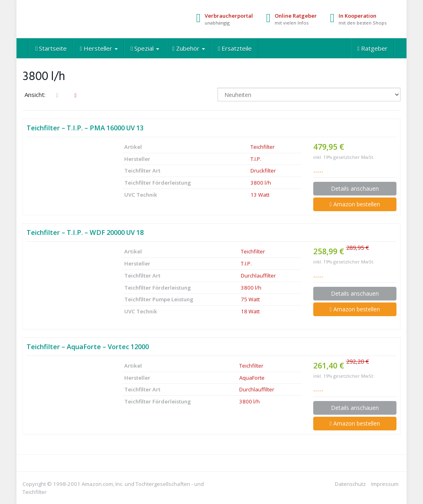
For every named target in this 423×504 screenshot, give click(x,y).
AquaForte (252, 378)
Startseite (51, 48)
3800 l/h (261, 183)
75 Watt (250, 299)
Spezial (145, 48)
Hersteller (99, 48)
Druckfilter (263, 171)
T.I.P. (256, 159)
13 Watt (260, 195)
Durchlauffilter (258, 276)
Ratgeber (373, 48)
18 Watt (250, 311)
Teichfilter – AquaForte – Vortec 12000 (88, 347)
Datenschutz (350, 484)
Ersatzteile (235, 48)
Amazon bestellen (355, 204)
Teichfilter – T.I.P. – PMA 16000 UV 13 (85, 128)
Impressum (385, 484)
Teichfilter (263, 147)
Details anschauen (355, 188)
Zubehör (188, 48)
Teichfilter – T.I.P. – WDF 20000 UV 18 (85, 232)
